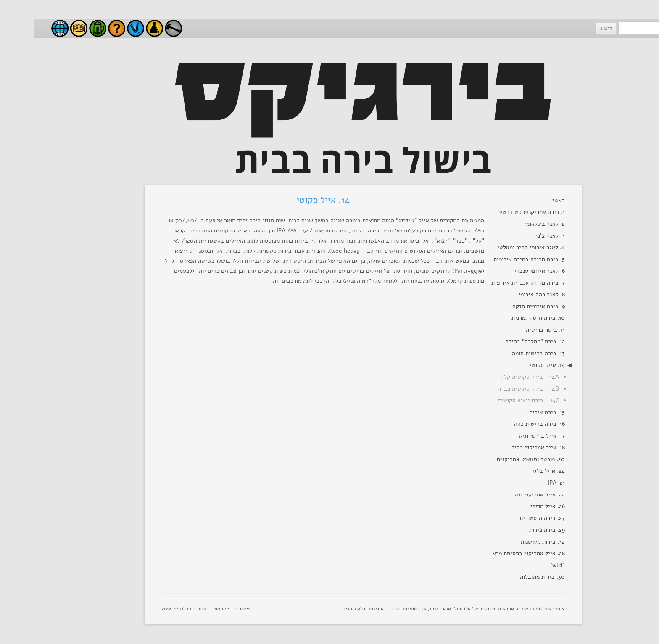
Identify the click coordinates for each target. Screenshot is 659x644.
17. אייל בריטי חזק (508, 436)
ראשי (525, 200)
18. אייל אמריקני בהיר (505, 447)
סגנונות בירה (64, 28)
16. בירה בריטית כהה (506, 424)
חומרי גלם (102, 28)
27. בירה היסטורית (509, 518)
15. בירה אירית (513, 412)
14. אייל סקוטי (514, 365)
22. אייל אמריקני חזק (505, 495)
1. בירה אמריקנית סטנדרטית (497, 212)
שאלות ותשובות (83, 28)
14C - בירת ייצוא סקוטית (495, 400)
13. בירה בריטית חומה (505, 353)
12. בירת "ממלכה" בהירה (501, 342)
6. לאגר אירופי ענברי (506, 271)
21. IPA (523, 483)
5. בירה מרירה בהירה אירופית (496, 259)
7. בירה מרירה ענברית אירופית (494, 283)
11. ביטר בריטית (512, 330)
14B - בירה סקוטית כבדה (495, 389)
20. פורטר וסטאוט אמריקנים (497, 459)
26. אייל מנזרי (514, 506)
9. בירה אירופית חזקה (505, 306)
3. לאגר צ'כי (516, 236)
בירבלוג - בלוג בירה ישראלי (26, 28)
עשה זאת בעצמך (140, 28)
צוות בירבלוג (159, 609)
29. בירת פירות (513, 530)
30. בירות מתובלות (509, 577)
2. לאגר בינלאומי (511, 224)
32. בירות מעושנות (509, 542)
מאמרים (45, 28)
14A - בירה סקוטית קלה (496, 377)
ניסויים (121, 28)
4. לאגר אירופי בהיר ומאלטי (497, 247)
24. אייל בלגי (515, 471)
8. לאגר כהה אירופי (508, 294)
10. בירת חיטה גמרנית (505, 318)
